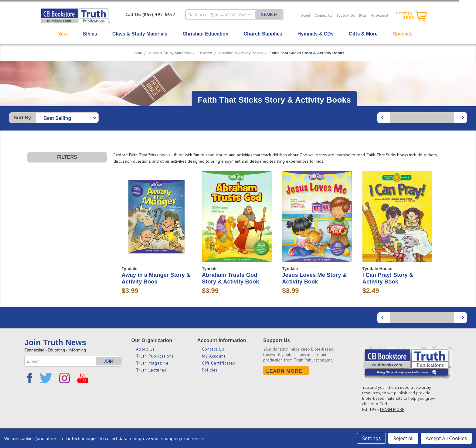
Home (137, 53)
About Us (146, 349)
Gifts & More (363, 34)
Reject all (403, 438)
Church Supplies (263, 34)
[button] (67, 157)
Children (205, 53)
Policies (210, 370)
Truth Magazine (152, 363)
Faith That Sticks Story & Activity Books (307, 53)
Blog (362, 15)
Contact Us (323, 15)
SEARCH (269, 15)
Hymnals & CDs (316, 34)
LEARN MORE (392, 409)
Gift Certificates (219, 363)
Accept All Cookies (446, 438)
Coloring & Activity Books (241, 53)
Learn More (284, 371)
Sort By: (23, 118)
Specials (403, 34)
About (306, 15)
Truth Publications (155, 356)
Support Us (346, 15)
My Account (379, 15)
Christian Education (205, 34)
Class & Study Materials (140, 34)
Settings (371, 438)
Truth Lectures (151, 370)
